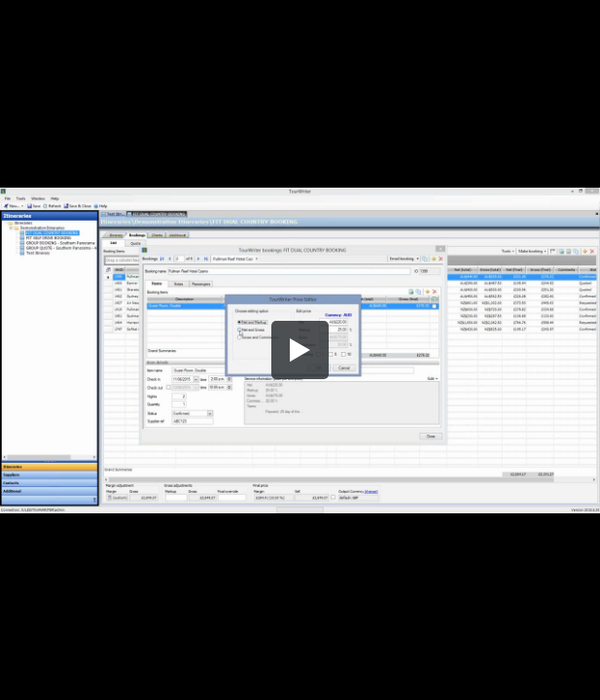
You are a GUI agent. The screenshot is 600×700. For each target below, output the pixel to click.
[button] (300, 350)
